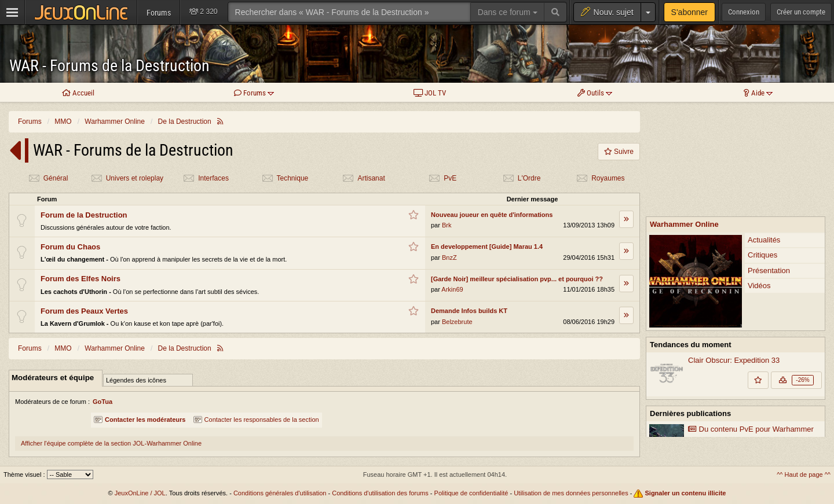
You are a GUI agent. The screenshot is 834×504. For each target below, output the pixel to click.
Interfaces (206, 178)
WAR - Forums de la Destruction (109, 66)
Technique (285, 178)
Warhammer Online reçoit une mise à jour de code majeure (753, 370)
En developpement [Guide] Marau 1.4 (487, 247)
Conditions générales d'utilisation (280, 493)
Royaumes (600, 178)
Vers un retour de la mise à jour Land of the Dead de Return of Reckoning (746, 417)
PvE (442, 178)
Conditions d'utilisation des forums (380, 493)
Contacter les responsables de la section (256, 420)
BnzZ (449, 257)
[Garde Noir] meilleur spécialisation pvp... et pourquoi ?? (517, 279)
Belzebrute (457, 322)
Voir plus (736, 453)
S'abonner (689, 12)
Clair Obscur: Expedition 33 (734, 255)
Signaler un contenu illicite (686, 493)
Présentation (769, 165)
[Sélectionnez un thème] (70, 474)
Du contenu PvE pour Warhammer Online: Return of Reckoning (751, 329)
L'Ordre (522, 178)
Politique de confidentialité (471, 493)
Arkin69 (452, 289)
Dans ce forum (508, 12)
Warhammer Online (684, 119)
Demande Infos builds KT (469, 311)
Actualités (764, 135)
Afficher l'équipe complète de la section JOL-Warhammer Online (111, 443)
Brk (447, 225)
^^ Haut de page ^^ (804, 474)
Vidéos (759, 180)
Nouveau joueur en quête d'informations (492, 215)
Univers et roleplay (127, 178)
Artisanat (363, 178)
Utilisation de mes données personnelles (571, 493)
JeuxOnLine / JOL (140, 493)
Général (48, 178)
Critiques (762, 150)
